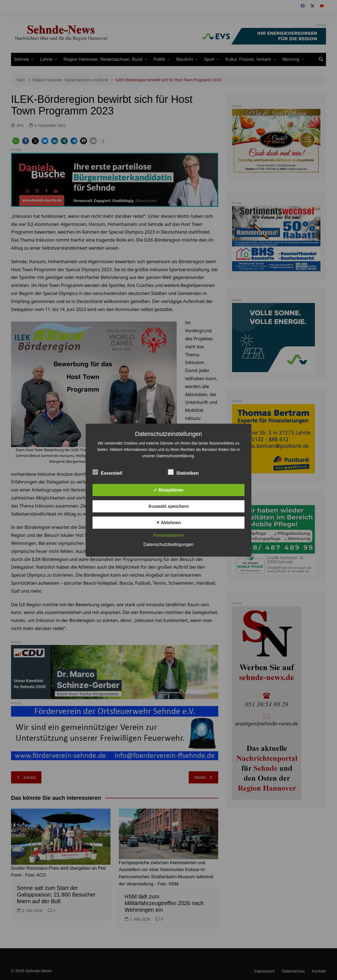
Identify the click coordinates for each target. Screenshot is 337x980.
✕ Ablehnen (168, 522)
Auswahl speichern (168, 506)
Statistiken (183, 472)
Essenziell (107, 472)
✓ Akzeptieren (168, 490)
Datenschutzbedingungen (168, 544)
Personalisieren (168, 535)
